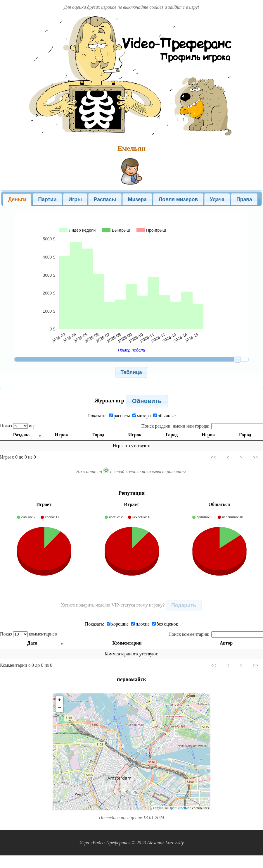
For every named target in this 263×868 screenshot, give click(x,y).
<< (213, 457)
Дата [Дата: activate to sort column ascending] (33, 643)
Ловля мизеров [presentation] (178, 199)
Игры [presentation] (75, 199)
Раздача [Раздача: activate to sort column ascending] (21, 435)
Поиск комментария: (216, 634)
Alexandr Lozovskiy (165, 843)
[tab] (17, 199)
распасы (120, 416)
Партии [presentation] (47, 199)
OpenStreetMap (180, 808)
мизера (142, 416)
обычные (164, 416)
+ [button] (59, 700)
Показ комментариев (28, 634)
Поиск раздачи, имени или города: (202, 426)
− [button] (59, 708)
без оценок (165, 624)
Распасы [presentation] (105, 199)
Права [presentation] (244, 199)
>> (255, 457)
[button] (131, 372)
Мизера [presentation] (137, 199)
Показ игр (18, 426)
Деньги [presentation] (17, 199)
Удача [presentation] (217, 199)
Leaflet (158, 808)
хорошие (118, 624)
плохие (140, 624)
